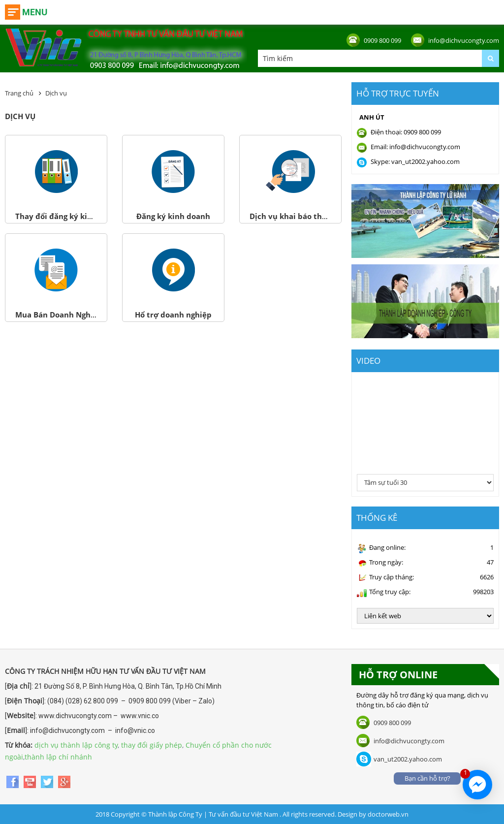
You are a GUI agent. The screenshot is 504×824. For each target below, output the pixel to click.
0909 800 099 (382, 40)
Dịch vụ (56, 93)
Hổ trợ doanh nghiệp (173, 315)
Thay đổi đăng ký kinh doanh (69, 216)
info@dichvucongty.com (464, 40)
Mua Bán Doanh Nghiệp (59, 315)
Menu (35, 12)
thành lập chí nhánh (58, 757)
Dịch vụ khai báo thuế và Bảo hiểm (314, 216)
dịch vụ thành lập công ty (76, 745)
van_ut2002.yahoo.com (408, 759)
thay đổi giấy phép (152, 745)
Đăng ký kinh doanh (173, 216)
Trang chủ (19, 93)
